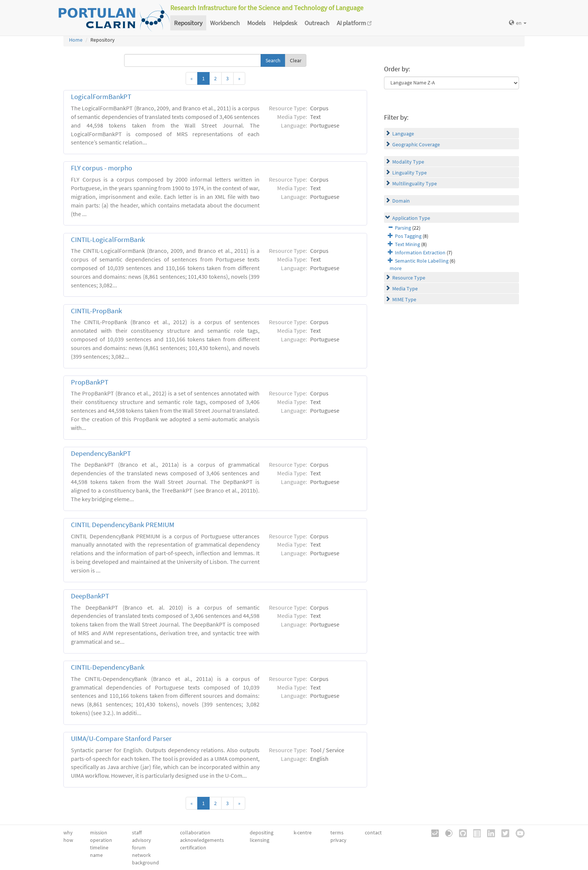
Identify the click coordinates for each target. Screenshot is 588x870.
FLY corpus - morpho (101, 168)
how (68, 840)
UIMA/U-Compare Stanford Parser (121, 739)
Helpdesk (285, 23)
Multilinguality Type (415, 183)
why (68, 832)
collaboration (195, 832)
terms (337, 832)
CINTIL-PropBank (96, 311)
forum (139, 847)
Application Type (411, 218)
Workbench (225, 23)
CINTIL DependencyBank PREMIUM (123, 525)
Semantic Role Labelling (422, 261)
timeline (99, 847)
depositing (262, 832)
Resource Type (409, 278)
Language (403, 134)
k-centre (303, 832)
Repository (188, 23)
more (396, 268)
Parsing (403, 228)
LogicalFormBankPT (101, 97)
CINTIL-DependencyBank (108, 667)
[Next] (239, 78)
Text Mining (407, 244)
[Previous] (192, 78)
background (145, 862)
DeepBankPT (90, 596)
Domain (401, 201)
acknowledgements (202, 840)
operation (101, 840)
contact (373, 832)
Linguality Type (409, 173)
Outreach (317, 23)
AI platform (354, 23)
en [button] (518, 23)
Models (256, 23)
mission (99, 832)
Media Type (405, 288)
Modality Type (408, 162)
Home (76, 40)
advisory (142, 840)
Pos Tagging (408, 236)
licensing (259, 840)
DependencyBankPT (101, 453)
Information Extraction (420, 252)
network (141, 855)
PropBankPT (90, 382)
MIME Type (404, 299)
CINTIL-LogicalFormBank (108, 240)
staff (137, 832)
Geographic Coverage (416, 144)
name (96, 855)
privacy (338, 840)
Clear (296, 60)
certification (193, 847)
